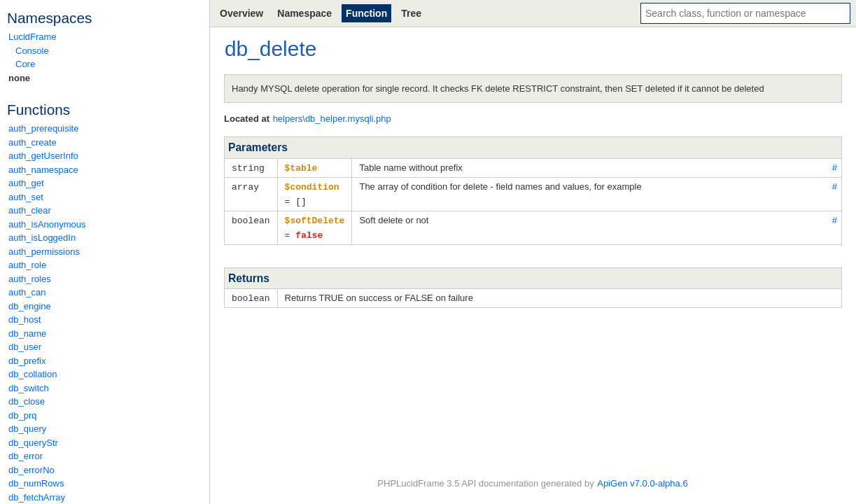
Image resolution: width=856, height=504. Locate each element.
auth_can (27, 292)
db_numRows (36, 483)
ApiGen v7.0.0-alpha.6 (642, 483)
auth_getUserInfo (43, 156)
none (19, 78)
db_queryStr (33, 443)
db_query (27, 429)
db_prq (22, 415)
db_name (27, 334)
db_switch (29, 388)
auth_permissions (44, 252)
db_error (26, 456)
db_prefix (27, 361)
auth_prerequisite (43, 128)
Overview (241, 13)
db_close (27, 401)
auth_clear (30, 210)
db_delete (271, 49)
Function (366, 13)
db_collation (33, 374)
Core (25, 64)
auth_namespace (43, 170)
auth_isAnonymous (47, 224)
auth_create (33, 142)
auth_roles (30, 279)
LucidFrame (33, 37)
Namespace (304, 13)
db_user (25, 347)
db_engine (30, 306)
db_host (24, 320)
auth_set (26, 197)
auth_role (27, 265)
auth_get (26, 183)
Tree (411, 13)
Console (32, 51)
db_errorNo (31, 470)
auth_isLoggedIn (42, 238)
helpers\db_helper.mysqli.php (332, 119)
